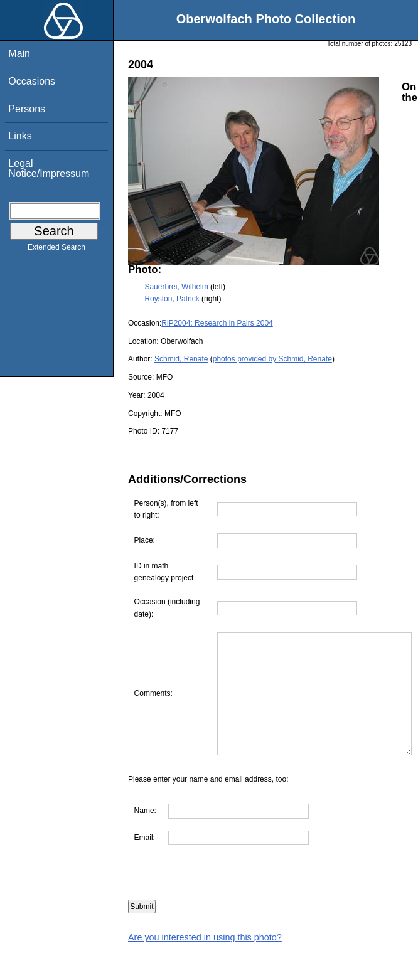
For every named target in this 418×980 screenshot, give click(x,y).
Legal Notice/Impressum (49, 168)
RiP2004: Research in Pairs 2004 (217, 323)
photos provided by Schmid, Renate (272, 359)
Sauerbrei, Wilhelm (176, 287)
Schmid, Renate (181, 359)
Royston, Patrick (172, 299)
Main (19, 54)
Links (20, 136)
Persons (27, 109)
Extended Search (56, 250)
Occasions (32, 81)
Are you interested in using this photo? (205, 974)
